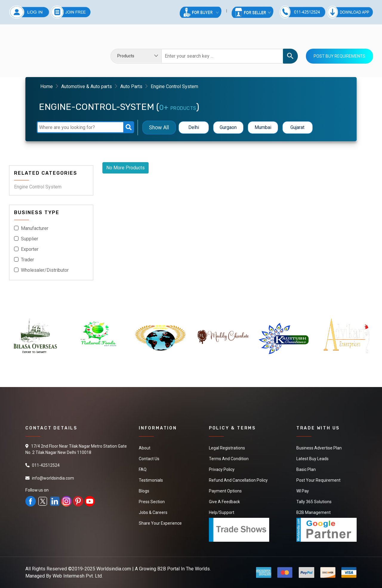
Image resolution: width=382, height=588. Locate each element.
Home (47, 86)
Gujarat (297, 127)
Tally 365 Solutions (314, 502)
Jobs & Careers (153, 512)
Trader (27, 260)
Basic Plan (306, 469)
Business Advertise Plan (319, 448)
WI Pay (303, 491)
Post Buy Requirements (339, 56)
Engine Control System (38, 187)
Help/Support (222, 512)
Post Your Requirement (318, 480)
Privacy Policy (222, 469)
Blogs (144, 491)
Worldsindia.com (114, 569)
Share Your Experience (160, 523)
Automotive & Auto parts (87, 86)
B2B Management (314, 512)
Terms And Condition (229, 459)
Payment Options (225, 491)
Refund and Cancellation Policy (238, 480)
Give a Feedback (224, 502)
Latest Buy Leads (312, 459)
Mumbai (263, 127)
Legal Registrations (227, 448)
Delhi (194, 127)
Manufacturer (35, 228)
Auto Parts (131, 86)
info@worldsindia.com (53, 478)
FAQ (143, 469)
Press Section (152, 502)
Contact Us (149, 459)
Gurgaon (228, 127)
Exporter (30, 249)
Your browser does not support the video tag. (51, 52)
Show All (159, 127)
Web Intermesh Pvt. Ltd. (78, 576)
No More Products (125, 168)
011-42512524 (46, 465)
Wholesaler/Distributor (45, 270)
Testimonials (151, 480)
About (145, 448)
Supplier (30, 239)
